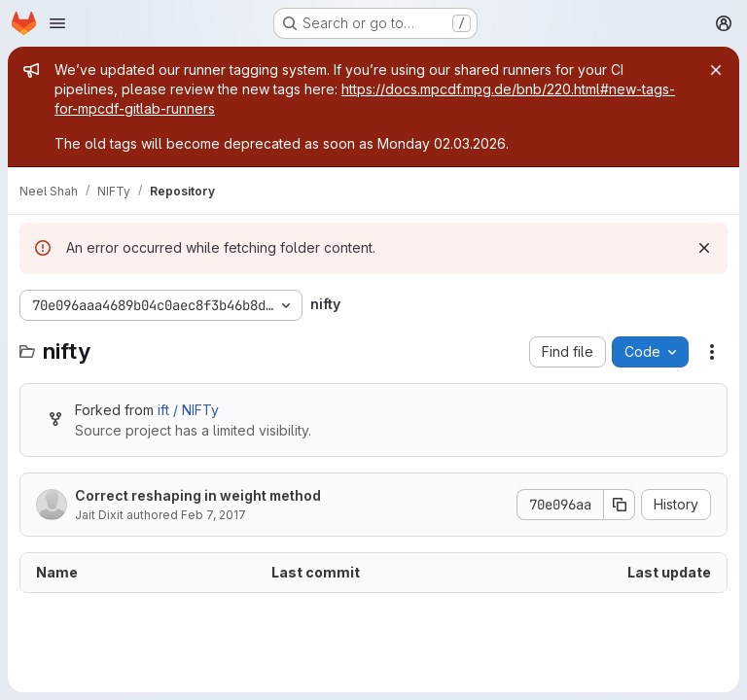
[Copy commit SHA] (620, 505)
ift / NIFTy (188, 410)
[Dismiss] (704, 248)
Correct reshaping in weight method (198, 495)
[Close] (716, 70)
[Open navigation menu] (57, 23)
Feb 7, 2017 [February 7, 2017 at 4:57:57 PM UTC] (213, 515)
